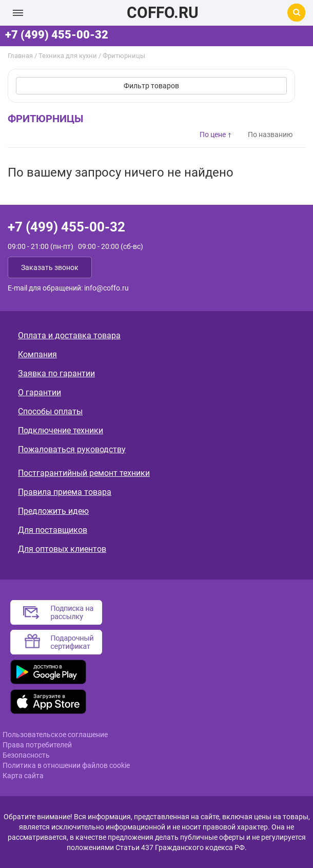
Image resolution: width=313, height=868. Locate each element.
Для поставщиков (53, 530)
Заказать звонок (50, 267)
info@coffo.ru (106, 288)
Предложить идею (53, 511)
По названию (270, 134)
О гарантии (40, 392)
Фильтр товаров (151, 86)
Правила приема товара (65, 492)
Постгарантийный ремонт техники (84, 473)
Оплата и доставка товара (69, 335)
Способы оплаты (50, 411)
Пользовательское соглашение (55, 735)
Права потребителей (37, 745)
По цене (213, 134)
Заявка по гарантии (56, 373)
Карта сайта (23, 776)
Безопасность (26, 755)
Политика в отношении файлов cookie (66, 765)
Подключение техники (61, 430)
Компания (37, 354)
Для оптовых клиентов (62, 549)
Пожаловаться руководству (72, 449)
